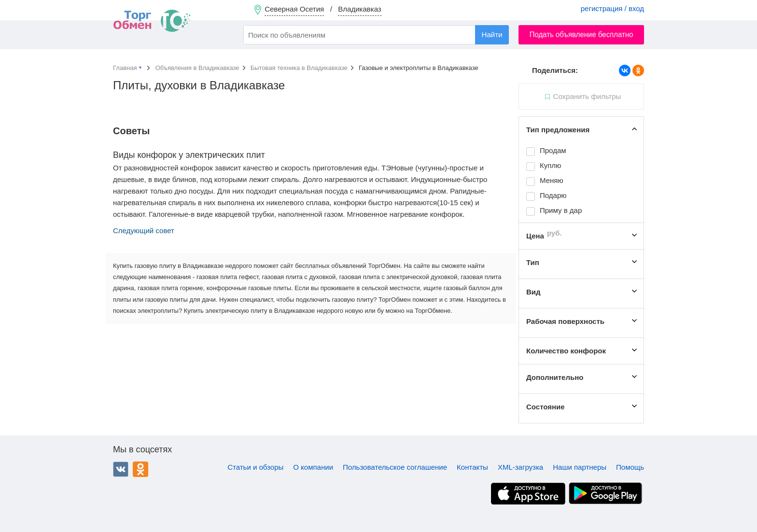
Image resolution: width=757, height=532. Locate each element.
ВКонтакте (121, 469)
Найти (492, 35)
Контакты (472, 467)
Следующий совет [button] (144, 231)
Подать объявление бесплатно (582, 35)
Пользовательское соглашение (395, 467)
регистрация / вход (612, 8)
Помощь (630, 467)
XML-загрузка (520, 467)
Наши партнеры (580, 467)
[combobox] (376, 35)
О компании (313, 467)
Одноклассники (140, 469)
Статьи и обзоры (255, 467)
